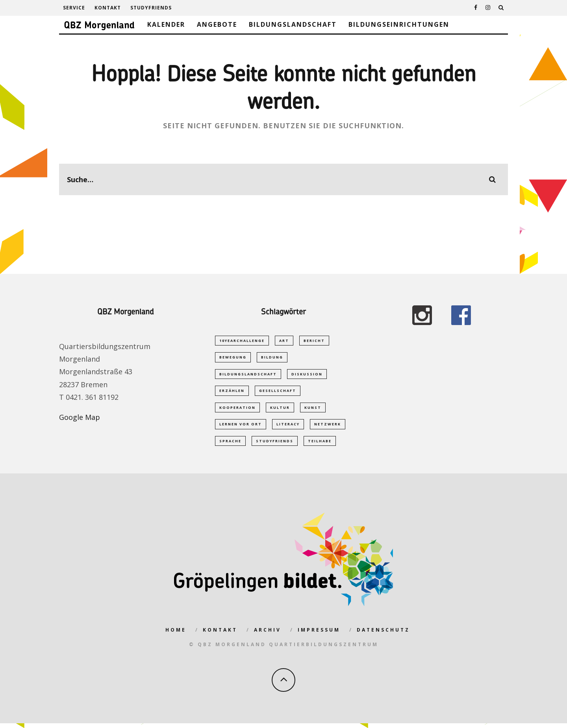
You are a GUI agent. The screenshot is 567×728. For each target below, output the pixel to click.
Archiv (268, 635)
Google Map (80, 417)
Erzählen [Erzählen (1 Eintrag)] (232, 393)
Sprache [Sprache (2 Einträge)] (230, 445)
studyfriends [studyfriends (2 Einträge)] (275, 445)
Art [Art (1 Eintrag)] (284, 341)
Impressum (319, 635)
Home (176, 635)
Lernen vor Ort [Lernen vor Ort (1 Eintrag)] (241, 428)
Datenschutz (383, 635)
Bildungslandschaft (293, 24)
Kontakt (108, 8)
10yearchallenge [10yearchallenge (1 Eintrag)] (242, 341)
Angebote (217, 24)
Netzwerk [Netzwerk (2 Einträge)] (328, 428)
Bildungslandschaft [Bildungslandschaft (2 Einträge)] (248, 375)
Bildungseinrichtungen (399, 24)
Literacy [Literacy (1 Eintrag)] (288, 428)
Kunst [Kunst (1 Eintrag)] (313, 410)
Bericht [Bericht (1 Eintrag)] (314, 341)
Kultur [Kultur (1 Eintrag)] (280, 410)
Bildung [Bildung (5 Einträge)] (272, 358)
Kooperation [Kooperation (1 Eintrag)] (237, 410)
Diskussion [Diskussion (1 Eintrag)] (307, 375)
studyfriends (151, 8)
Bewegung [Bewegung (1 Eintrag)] (233, 358)
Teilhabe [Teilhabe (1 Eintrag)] (320, 445)
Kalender (166, 24)
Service (74, 8)
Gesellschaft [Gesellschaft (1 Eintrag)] (278, 393)
